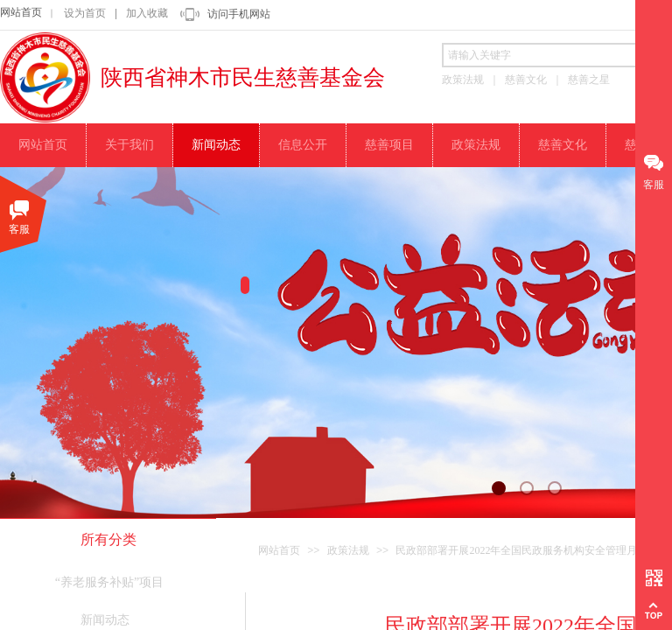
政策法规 (348, 550)
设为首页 (85, 13)
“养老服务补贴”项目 (109, 582)
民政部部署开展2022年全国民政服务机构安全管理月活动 (527, 550)
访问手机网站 (239, 14)
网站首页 (21, 12)
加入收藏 (147, 13)
